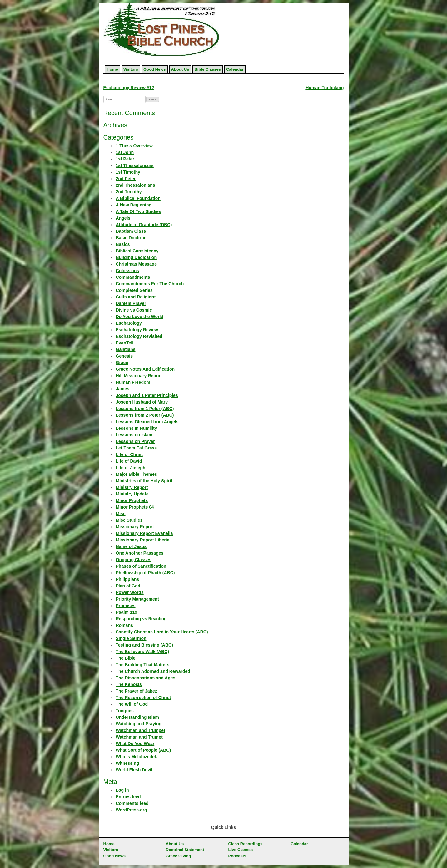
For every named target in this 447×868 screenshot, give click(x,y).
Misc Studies (129, 520)
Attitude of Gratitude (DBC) (144, 225)
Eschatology (129, 323)
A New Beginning (134, 205)
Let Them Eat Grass (137, 448)
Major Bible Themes (137, 474)
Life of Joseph (131, 468)
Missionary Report (135, 527)
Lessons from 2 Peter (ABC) (145, 415)
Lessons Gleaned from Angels (147, 422)
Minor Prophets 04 (135, 507)
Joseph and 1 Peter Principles (147, 395)
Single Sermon (131, 638)
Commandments (133, 277)
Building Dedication (136, 257)
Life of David (129, 461)
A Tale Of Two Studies (139, 211)
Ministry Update (132, 494)
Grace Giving (179, 856)
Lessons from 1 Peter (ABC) (145, 409)
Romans (124, 625)
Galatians (126, 349)
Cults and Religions (136, 297)
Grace (122, 363)
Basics (123, 244)
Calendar (235, 69)
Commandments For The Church (150, 284)
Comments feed (132, 803)
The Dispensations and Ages (146, 678)
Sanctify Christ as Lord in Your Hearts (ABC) (162, 632)
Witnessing (128, 763)
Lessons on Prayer (135, 441)
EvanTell (125, 343)
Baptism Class (131, 231)
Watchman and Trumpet (141, 730)
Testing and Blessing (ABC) (144, 645)
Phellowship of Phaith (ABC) (145, 573)
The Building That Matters (143, 665)
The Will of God (132, 704)
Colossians (128, 271)
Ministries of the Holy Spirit (144, 481)
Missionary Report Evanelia (144, 533)
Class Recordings (246, 844)
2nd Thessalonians (136, 185)
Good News (155, 69)
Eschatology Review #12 (129, 88)
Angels (123, 218)
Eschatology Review (137, 330)
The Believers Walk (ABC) (143, 652)
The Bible (126, 658)
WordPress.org (132, 810)
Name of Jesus (131, 546)
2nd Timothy (129, 192)
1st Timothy (128, 172)
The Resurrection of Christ (144, 698)
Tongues (125, 711)
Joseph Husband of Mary (142, 402)
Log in (122, 790)
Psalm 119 (127, 612)
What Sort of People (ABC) (144, 750)
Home (112, 69)
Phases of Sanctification (141, 566)
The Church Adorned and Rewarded (153, 671)
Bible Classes (208, 69)
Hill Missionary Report (139, 376)
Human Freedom (133, 382)
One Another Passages (140, 553)
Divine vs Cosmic (134, 310)
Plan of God (128, 586)
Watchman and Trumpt (139, 737)
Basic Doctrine (131, 238)
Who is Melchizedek (137, 757)
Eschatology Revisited (139, 336)
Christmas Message (137, 264)
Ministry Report (132, 487)
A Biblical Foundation (138, 198)
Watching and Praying (139, 724)
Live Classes (241, 850)
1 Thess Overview (134, 146)
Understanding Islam (137, 717)
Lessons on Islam (134, 435)
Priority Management (137, 599)
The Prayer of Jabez (137, 691)
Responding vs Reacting (141, 619)
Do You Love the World (140, 317)
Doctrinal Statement (185, 850)
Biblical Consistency (137, 251)
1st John (125, 152)
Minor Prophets (132, 500)
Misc (121, 514)
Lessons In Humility (137, 428)
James (123, 389)
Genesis (124, 356)
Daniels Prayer (131, 303)
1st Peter (125, 159)
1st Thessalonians (135, 165)
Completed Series (134, 290)
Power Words (130, 592)
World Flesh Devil (134, 770)
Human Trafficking (325, 88)
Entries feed (128, 797)
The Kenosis (129, 684)
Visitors (131, 69)
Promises (126, 606)
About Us (180, 69)
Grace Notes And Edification (145, 369)
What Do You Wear (135, 744)
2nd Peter (126, 179)
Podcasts (237, 856)
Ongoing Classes (134, 560)
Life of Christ (129, 454)
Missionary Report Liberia (143, 540)
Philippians (128, 579)
